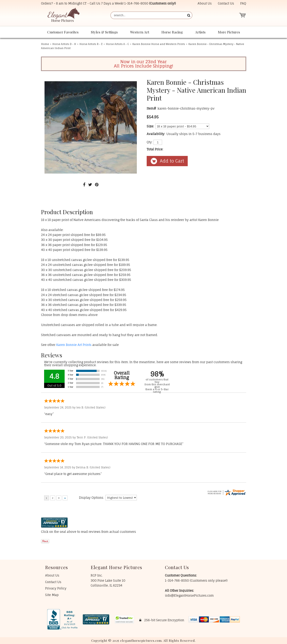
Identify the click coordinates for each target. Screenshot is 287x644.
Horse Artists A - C (117, 44)
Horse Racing (172, 32)
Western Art (140, 32)
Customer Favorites (63, 32)
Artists (200, 32)
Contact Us (226, 3)
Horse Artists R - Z (91, 44)
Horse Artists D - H (64, 44)
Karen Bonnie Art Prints (74, 345)
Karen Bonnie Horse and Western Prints (159, 44)
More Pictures (229, 32)
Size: (150, 126)
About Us (205, 3)
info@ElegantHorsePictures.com (189, 595)
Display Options (91, 498)
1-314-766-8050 (136, 3)
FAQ (243, 3)
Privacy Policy (56, 588)
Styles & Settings (104, 32)
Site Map (52, 595)
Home (45, 44)
